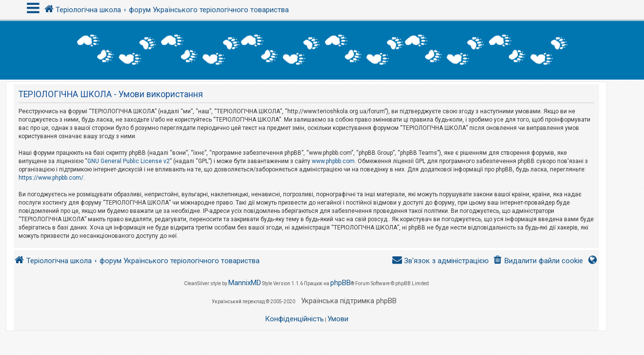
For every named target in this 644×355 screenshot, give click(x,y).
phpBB (341, 283)
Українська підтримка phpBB (349, 301)
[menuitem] (538, 261)
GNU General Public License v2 (129, 161)
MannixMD (245, 283)
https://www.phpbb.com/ (51, 178)
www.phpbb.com (333, 161)
